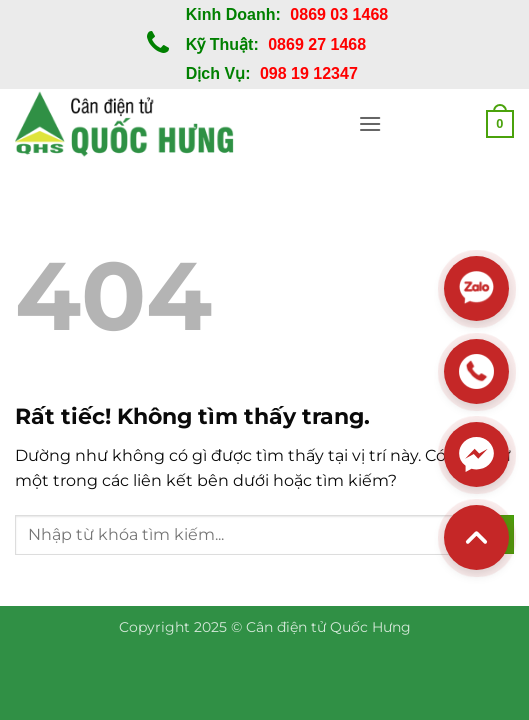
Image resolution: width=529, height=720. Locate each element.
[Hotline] (476, 371)
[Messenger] (476, 454)
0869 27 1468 (317, 44)
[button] (370, 123)
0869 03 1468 (339, 14)
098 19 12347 (309, 73)
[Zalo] (476, 288)
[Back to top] (476, 537)
